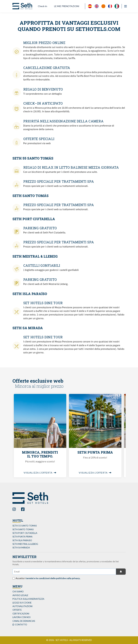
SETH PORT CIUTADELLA (25, 533)
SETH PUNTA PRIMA (22, 537)
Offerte (17, 610)
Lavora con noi (21, 617)
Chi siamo (18, 592)
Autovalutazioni (22, 606)
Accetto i (48, 578)
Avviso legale (20, 595)
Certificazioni (21, 614)
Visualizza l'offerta (40, 473)
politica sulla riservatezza (28, 599)
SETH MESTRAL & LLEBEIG (25, 544)
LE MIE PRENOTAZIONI (67, 6)
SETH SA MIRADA (21, 548)
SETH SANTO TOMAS (23, 529)
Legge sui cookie (22, 603)
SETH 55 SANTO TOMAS (25, 526)
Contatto (20, 625)
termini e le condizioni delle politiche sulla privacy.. (53, 578)
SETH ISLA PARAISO (22, 540)
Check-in (42, 6)
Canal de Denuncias (24, 621)
